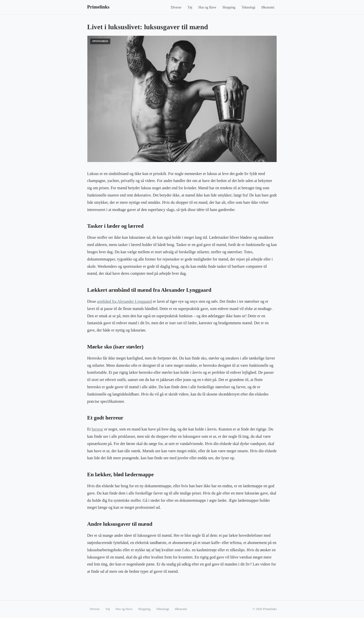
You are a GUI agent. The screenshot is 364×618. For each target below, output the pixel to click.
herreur (97, 429)
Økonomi (268, 7)
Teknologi (249, 7)
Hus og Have (207, 7)
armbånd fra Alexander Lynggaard (125, 301)
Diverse (176, 7)
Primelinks (98, 7)
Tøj (190, 7)
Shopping (229, 7)
